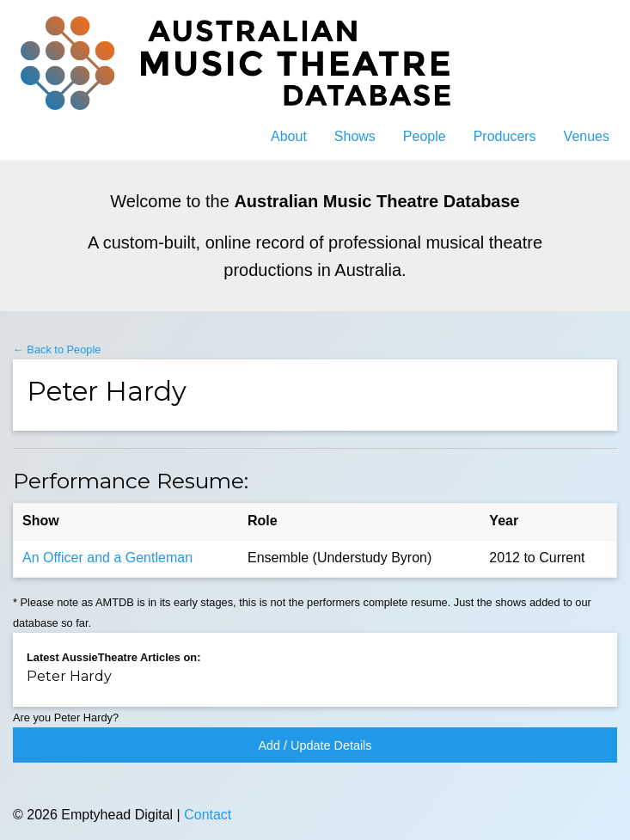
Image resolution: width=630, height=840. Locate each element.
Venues (587, 136)
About (289, 136)
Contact (208, 815)
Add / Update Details (315, 745)
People (425, 136)
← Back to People (57, 349)
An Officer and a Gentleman (107, 558)
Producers (505, 136)
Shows (355, 136)
